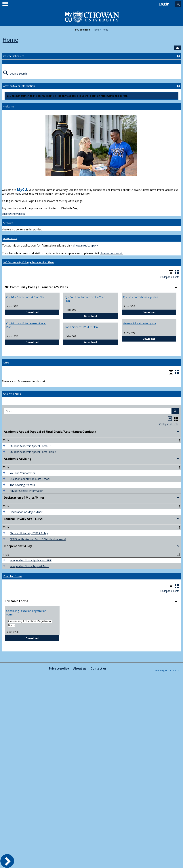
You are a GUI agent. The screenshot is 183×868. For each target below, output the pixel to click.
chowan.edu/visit (111, 253)
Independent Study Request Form (29, 566)
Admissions (10, 238)
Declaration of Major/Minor (26, 512)
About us (80, 668)
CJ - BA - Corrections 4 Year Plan (25, 297)
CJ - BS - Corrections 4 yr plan (141, 297)
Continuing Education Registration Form (26, 613)
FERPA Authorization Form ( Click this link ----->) (38, 539)
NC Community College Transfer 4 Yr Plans (29, 262)
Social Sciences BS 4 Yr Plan (81, 327)
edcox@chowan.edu (14, 214)
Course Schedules (14, 56)
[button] (175, 411)
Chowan (8, 222)
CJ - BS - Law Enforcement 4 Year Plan (26, 325)
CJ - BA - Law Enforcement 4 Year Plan (85, 299)
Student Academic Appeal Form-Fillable (33, 452)
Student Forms (12, 394)
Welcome (9, 106)
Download (43, 312)
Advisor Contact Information (26, 491)
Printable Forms (13, 576)
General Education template (140, 323)
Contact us (99, 668)
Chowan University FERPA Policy (29, 533)
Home (96, 30)
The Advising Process (22, 485)
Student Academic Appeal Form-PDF (31, 446)
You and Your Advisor (22, 473)
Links (6, 362)
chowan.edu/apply (85, 245)
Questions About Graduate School (30, 479)
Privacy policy (59, 668)
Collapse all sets (170, 277)
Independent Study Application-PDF (31, 560)
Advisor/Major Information (19, 86)
